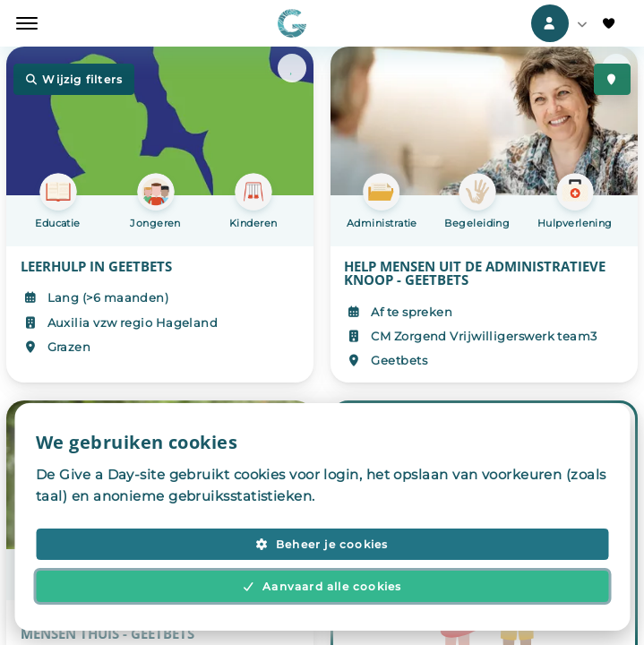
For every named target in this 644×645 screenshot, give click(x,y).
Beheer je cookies (322, 544)
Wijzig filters (74, 80)
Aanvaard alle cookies (322, 586)
